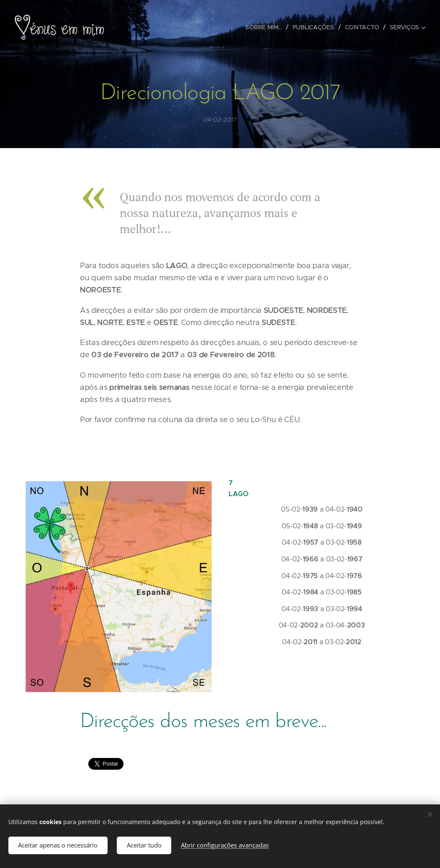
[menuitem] (266, 27)
